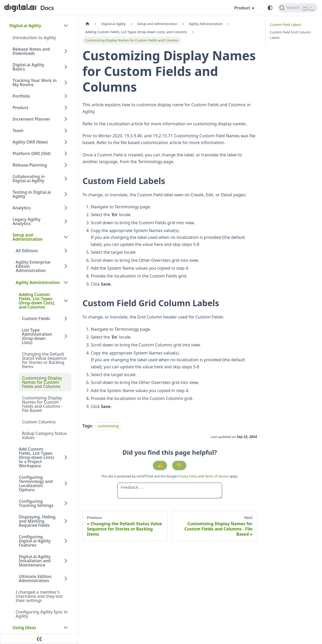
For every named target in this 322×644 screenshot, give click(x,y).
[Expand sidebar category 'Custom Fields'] (66, 318)
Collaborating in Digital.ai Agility (29, 179)
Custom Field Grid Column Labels (290, 35)
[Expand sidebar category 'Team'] (66, 131)
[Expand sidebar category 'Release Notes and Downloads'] (66, 51)
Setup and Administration (28, 237)
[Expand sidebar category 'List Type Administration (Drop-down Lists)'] (66, 336)
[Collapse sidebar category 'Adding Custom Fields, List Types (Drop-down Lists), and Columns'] (66, 301)
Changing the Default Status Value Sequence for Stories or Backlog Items (44, 360)
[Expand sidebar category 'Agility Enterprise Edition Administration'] (66, 266)
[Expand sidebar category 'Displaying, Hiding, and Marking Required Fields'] (66, 521)
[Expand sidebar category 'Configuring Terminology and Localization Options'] (66, 483)
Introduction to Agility (34, 38)
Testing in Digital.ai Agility (32, 194)
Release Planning (30, 165)
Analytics (22, 208)
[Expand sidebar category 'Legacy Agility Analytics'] (66, 221)
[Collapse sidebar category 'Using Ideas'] (66, 628)
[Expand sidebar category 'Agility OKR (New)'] (66, 142)
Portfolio (21, 96)
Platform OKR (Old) (32, 153)
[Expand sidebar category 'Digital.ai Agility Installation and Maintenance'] (66, 561)
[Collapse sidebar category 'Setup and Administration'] (66, 237)
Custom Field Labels (285, 25)
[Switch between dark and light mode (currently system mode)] (270, 8)
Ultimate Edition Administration (35, 578)
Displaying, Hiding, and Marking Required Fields (38, 521)
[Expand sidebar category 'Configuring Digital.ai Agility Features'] (66, 541)
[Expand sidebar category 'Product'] (66, 108)
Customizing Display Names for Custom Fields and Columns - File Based (42, 404)
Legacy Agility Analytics (26, 221)
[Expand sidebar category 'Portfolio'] (66, 96)
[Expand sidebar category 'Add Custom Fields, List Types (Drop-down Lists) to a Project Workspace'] (66, 457)
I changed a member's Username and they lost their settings (39, 596)
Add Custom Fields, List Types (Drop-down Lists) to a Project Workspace (36, 457)
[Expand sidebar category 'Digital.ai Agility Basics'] (66, 67)
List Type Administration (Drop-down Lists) (37, 336)
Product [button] (242, 8)
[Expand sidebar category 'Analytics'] (66, 208)
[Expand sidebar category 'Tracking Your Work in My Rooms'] (66, 82)
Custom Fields (36, 318)
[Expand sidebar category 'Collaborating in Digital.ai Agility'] (66, 179)
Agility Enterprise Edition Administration (33, 266)
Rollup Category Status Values (44, 435)
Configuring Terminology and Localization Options (36, 483)
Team (18, 131)
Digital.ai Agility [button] (25, 26)
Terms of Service (217, 476)
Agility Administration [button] (38, 282)
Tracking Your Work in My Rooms (35, 82)
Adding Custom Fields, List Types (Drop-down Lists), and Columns (37, 301)
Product (20, 108)
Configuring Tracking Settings (36, 503)
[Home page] (87, 24)
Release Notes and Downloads (31, 51)
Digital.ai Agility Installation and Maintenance (35, 561)
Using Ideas (24, 628)
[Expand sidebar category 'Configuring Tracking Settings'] (66, 503)
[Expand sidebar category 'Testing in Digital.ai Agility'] (66, 194)
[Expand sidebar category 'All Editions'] (66, 251)
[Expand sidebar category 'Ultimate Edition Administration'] (66, 578)
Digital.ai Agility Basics (28, 67)
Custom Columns (39, 422)
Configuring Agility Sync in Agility (42, 614)
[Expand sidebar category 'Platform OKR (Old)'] (66, 153)
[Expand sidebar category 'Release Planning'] (66, 165)
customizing (108, 426)
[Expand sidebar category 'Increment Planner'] (66, 119)
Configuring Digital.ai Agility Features (35, 541)
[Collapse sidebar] (39, 639)
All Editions (27, 251)
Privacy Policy (188, 476)
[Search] (298, 8)
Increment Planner (31, 119)
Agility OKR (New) (30, 142)
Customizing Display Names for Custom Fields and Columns (42, 382)
